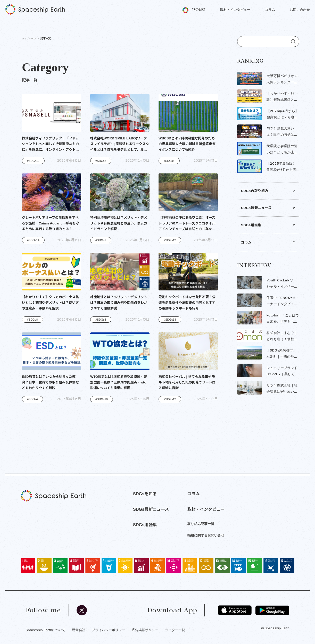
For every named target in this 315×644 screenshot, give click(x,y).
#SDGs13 (170, 320)
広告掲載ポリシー (145, 630)
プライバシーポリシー (109, 630)
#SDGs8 (101, 161)
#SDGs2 (101, 240)
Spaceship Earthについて (46, 630)
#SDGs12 (33, 161)
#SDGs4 (32, 399)
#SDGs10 (102, 399)
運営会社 (79, 630)
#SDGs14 (33, 240)
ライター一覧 (175, 630)
